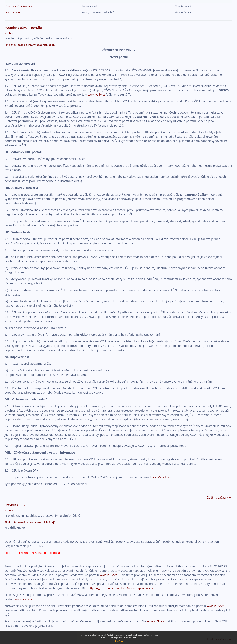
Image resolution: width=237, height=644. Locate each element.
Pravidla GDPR (130, 637)
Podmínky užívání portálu (112, 637)
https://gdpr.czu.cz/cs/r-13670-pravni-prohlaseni (121, 588)
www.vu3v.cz (97, 94)
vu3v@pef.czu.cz (164, 477)
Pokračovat (118, 641)
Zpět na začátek (219, 497)
